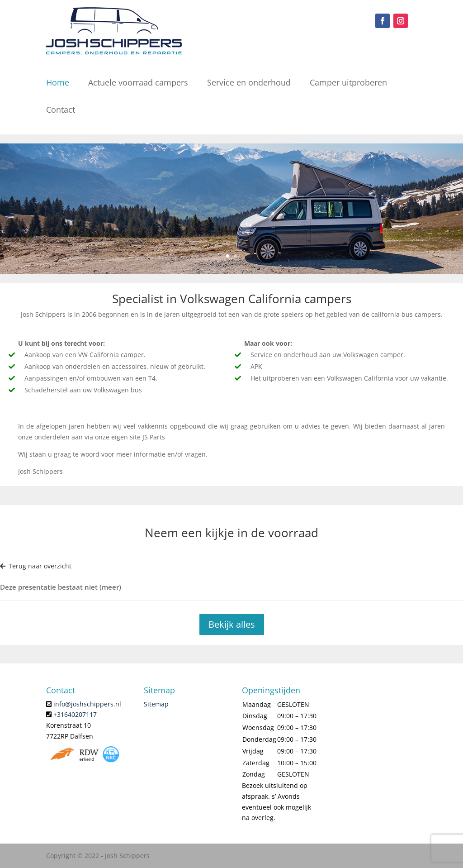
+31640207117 (75, 714)
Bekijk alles (232, 624)
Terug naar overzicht (36, 566)
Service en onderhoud (249, 82)
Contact (61, 110)
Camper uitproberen (348, 82)
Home (58, 82)
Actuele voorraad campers (138, 82)
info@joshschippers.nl (87, 704)
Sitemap (156, 704)
